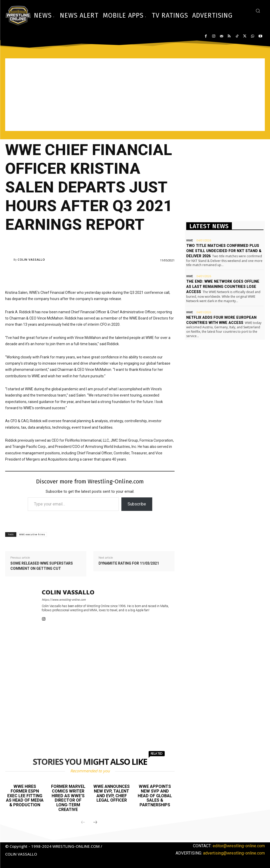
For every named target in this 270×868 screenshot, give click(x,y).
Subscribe (137, 504)
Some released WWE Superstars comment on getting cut (42, 566)
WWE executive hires (32, 534)
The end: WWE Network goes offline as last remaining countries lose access (224, 286)
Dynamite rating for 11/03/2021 (129, 563)
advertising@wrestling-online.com (234, 853)
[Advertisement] (135, 95)
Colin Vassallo (31, 259)
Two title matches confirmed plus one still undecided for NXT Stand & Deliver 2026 (223, 251)
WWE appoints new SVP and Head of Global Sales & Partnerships (155, 796)
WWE (190, 240)
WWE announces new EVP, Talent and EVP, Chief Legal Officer (112, 793)
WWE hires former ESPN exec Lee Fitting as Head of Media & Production (25, 796)
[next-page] (95, 823)
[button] (258, 11)
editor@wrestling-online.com (239, 846)
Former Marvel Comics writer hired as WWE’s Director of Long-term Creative (68, 798)
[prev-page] (83, 823)
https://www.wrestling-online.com (64, 600)
